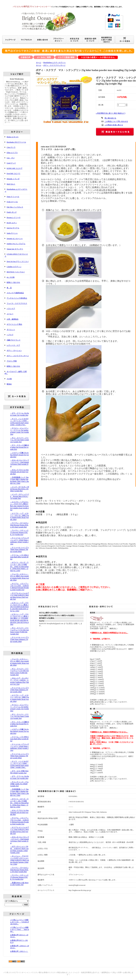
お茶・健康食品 (13, 319)
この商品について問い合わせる (116, 121)
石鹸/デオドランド (14, 340)
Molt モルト (11, 184)
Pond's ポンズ (12, 212)
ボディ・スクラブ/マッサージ (18, 356)
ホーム (39, 63)
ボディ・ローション (14, 350)
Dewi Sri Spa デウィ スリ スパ (18, 262)
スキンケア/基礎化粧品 (15, 293)
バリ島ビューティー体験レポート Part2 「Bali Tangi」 (20, 929)
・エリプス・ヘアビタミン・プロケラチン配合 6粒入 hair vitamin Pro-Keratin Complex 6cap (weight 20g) (19, 506)
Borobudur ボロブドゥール (16, 142)
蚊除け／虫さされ (13, 282)
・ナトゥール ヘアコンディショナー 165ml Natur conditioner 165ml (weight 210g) (20, 541)
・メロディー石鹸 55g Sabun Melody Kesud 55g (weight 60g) (19, 455)
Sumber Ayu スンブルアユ (16, 244)
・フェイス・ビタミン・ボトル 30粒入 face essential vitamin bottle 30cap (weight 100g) (20, 577)
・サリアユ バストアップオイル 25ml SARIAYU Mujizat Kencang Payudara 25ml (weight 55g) (19, 587)
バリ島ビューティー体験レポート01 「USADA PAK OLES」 (19, 922)
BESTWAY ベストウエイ (16, 272)
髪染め (9, 384)
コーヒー (10, 314)
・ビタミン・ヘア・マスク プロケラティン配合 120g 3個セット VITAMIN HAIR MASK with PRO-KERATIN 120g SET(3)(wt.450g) (19, 619)
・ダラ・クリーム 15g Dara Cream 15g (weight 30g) (19, 414)
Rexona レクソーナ (14, 217)
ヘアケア (10, 335)
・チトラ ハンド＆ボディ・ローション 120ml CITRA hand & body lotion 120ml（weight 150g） (19, 764)
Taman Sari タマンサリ (15, 249)
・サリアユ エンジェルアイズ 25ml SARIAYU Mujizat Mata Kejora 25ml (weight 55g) (20, 596)
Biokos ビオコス (13, 137)
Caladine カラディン (14, 267)
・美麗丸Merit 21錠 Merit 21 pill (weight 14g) (19, 884)
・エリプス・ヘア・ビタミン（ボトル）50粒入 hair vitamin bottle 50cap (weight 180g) (19, 516)
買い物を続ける (110, 118)
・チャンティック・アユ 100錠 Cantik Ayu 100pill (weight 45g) (19, 784)
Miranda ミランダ (13, 179)
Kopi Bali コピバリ (14, 173)
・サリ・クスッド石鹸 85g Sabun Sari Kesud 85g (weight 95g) (20, 447)
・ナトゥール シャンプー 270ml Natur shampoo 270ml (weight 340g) (20, 639)
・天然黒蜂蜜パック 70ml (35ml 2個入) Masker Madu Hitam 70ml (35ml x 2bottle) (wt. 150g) (19, 480)
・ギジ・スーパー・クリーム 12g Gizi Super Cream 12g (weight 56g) (20, 440)
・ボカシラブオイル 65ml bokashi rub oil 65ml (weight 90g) (19, 472)
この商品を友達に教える (114, 125)
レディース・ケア (13, 345)
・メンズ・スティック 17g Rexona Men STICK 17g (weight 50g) (20, 496)
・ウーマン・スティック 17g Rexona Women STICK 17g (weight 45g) (19, 532)
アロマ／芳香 (12, 361)
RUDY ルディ (12, 223)
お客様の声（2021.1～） (19, 951)
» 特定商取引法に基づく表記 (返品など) (111, 113)
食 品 (9, 288)
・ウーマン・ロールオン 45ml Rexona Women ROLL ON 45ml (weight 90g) (19, 525)
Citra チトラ (11, 147)
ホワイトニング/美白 (14, 324)
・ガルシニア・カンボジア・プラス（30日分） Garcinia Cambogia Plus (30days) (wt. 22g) (19, 681)
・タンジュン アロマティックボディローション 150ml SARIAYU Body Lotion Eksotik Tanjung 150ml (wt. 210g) (20, 860)
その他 (9, 379)
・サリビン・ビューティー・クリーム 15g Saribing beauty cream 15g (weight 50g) (19, 431)
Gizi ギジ (11, 158)
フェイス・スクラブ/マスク (17, 303)
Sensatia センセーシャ (15, 239)
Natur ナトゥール (13, 197)
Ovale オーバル (12, 202)
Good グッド (11, 163)
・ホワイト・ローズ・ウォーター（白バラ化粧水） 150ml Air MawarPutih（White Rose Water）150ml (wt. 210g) (19, 567)
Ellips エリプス (12, 153)
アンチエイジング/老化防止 (17, 298)
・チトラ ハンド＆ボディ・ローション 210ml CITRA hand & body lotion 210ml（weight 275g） (19, 422)
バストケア (11, 309)
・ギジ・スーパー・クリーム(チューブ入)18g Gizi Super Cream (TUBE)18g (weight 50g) (19, 631)
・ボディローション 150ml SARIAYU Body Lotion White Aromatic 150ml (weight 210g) (19, 850)
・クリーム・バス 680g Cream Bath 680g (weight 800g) (19, 557)
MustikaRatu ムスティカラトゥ (54, 63)
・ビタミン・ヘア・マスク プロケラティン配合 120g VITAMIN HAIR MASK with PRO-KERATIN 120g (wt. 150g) (19, 607)
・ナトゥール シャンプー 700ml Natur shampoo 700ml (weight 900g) (20, 550)
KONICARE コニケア (15, 168)
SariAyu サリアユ (13, 228)
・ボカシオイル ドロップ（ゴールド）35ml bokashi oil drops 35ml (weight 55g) (20, 463)
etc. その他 (11, 277)
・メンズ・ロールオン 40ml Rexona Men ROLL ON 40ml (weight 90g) (20, 489)
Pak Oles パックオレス (15, 207)
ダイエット (11, 330)
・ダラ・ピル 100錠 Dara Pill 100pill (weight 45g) (19, 772)
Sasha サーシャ (12, 233)
